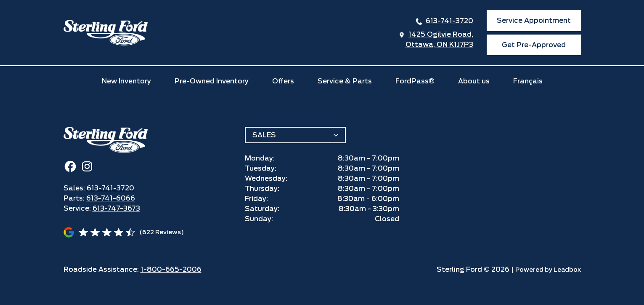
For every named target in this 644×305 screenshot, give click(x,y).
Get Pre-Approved (534, 45)
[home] (106, 33)
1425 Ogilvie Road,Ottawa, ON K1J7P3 (439, 39)
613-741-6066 (111, 198)
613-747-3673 (116, 208)
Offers (283, 81)
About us (474, 81)
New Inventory (126, 81)
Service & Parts (345, 81)
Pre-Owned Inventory (212, 81)
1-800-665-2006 (171, 269)
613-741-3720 (449, 21)
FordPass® (415, 81)
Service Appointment (534, 20)
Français (528, 81)
